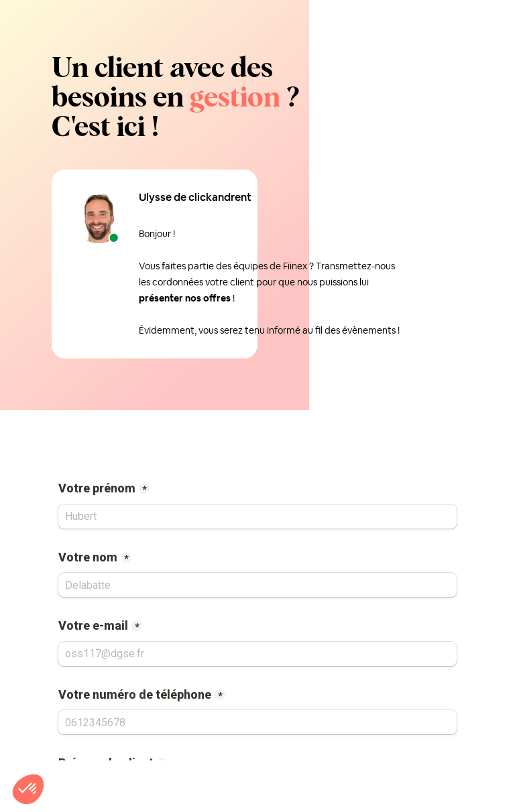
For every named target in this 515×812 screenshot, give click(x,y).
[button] (28, 789)
